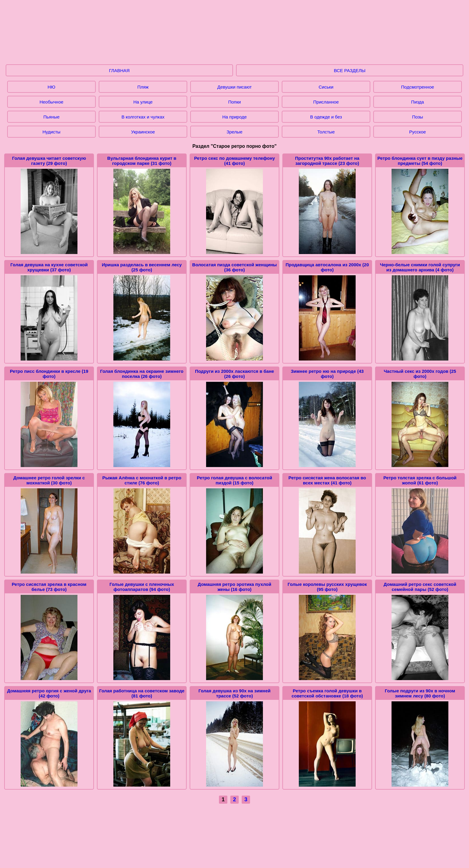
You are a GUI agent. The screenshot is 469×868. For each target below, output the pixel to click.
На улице (143, 102)
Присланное (326, 102)
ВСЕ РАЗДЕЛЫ (350, 70)
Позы (418, 117)
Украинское (143, 132)
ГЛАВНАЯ (119, 70)
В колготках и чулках (143, 117)
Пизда (418, 102)
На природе (234, 117)
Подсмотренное (418, 87)
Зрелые (234, 132)
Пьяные (51, 117)
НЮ (51, 87)
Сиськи (326, 87)
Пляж (143, 87)
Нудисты (51, 132)
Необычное (51, 102)
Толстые (326, 132)
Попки (234, 102)
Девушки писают (235, 87)
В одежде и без (326, 117)
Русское (418, 132)
